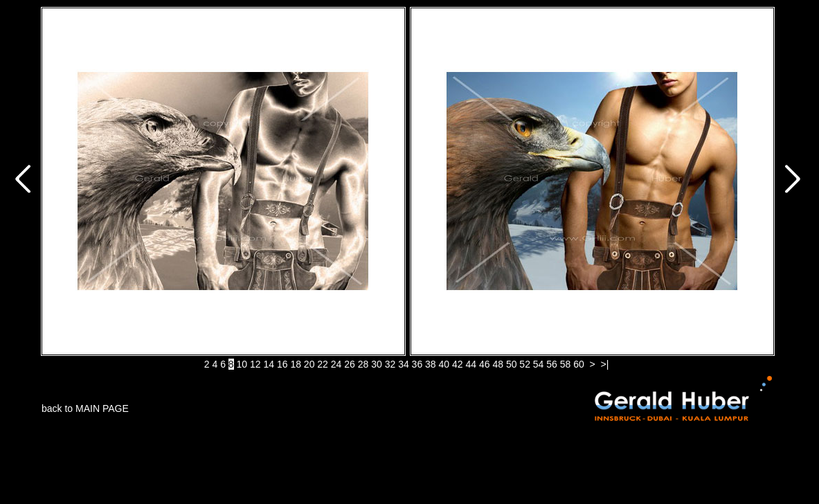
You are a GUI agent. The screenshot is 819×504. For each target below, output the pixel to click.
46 (485, 364)
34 (404, 364)
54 (539, 364)
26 (350, 364)
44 (471, 364)
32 (390, 364)
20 (309, 364)
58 (566, 364)
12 (255, 364)
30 (377, 364)
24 (336, 364)
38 (431, 364)
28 (363, 364)
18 (296, 364)
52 (525, 364)
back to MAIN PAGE (85, 408)
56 (552, 364)
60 (579, 364)
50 (512, 364)
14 (269, 364)
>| (605, 364)
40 (444, 364)
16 (282, 364)
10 (242, 364)
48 (498, 364)
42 (458, 364)
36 (417, 364)
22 (323, 364)
